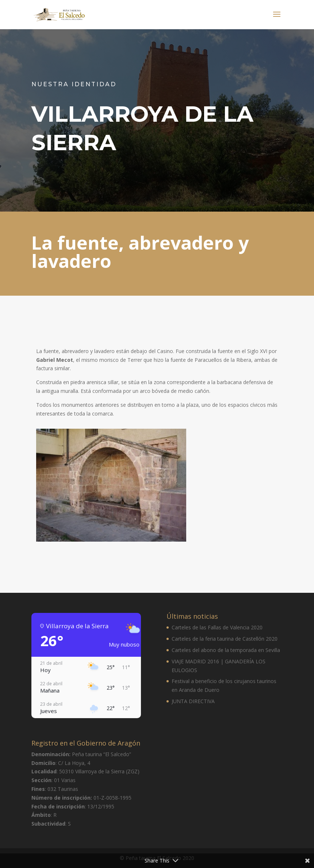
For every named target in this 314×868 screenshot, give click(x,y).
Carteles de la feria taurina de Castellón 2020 (225, 639)
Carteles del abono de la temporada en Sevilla (226, 650)
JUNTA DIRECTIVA (193, 701)
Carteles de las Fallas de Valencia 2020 (217, 627)
